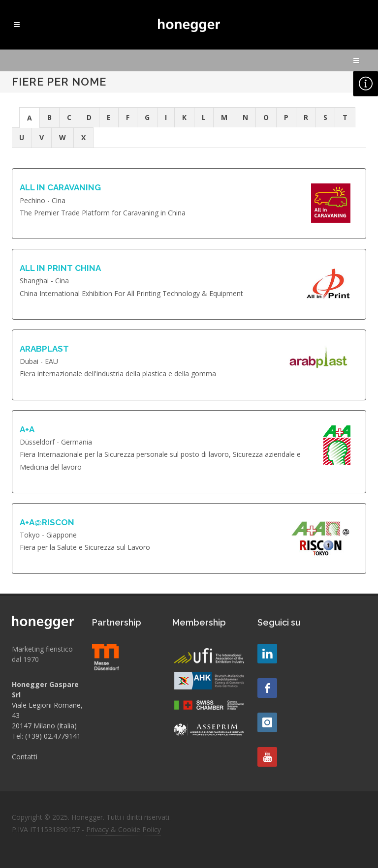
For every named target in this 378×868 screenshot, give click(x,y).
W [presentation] (63, 137)
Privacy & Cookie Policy (124, 829)
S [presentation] (325, 117)
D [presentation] (89, 117)
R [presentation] (306, 117)
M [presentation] (224, 117)
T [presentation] (345, 117)
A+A (27, 429)
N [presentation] (245, 117)
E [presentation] (109, 117)
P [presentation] (286, 117)
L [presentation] (204, 117)
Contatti (25, 757)
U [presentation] (22, 137)
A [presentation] (30, 118)
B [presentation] (49, 117)
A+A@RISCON (47, 522)
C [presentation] (69, 117)
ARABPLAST (44, 349)
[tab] (30, 117)
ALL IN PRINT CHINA (60, 268)
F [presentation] (128, 117)
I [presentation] (166, 117)
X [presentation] (83, 137)
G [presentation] (147, 117)
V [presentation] (42, 137)
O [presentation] (266, 117)
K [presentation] (184, 117)
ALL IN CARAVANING (60, 187)
